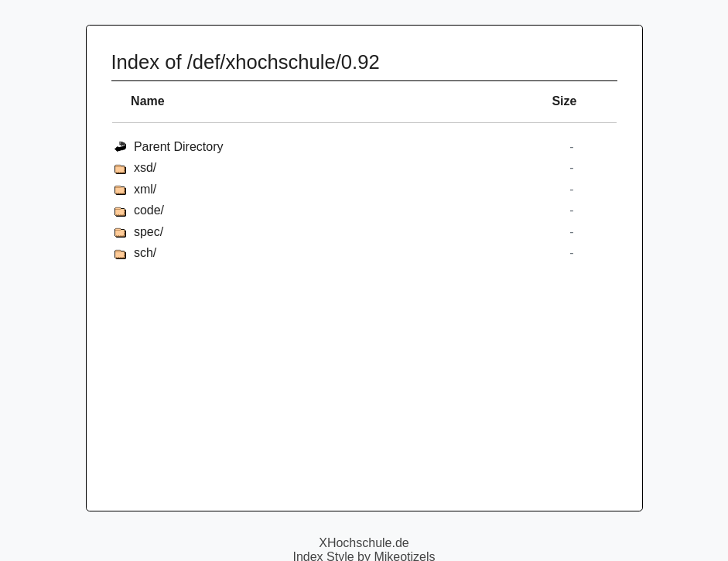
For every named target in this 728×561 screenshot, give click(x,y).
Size (564, 101)
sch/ (145, 253)
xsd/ (145, 168)
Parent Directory (179, 147)
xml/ (145, 189)
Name (148, 101)
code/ (149, 210)
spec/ (149, 232)
